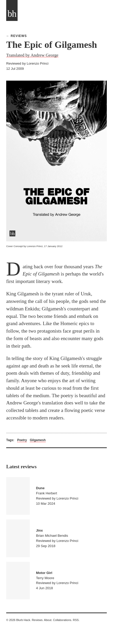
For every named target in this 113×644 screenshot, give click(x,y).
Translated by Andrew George (32, 55)
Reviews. (38, 620)
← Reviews (17, 36)
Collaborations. (63, 620)
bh (12, 14)
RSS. (76, 620)
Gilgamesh (38, 440)
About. (48, 620)
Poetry (22, 440)
